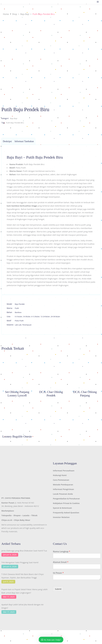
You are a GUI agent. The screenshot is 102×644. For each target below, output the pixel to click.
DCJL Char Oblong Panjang (85, 394)
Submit (58, 589)
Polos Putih (19, 321)
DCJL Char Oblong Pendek (51, 394)
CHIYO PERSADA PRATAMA (17, 498)
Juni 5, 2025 (8, 582)
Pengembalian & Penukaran (66, 499)
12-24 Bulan (45, 316)
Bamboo (18, 312)
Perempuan (27, 325)
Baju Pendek (20, 304)
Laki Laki (18, 325)
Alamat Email (61, 562)
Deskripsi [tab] (7, 141)
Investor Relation (61, 517)
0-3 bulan (19, 316)
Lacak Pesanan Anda (63, 494)
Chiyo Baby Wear (22, 520)
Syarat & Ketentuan (62, 508)
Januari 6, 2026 (10, 555)
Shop (15, 14)
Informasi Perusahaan (64, 471)
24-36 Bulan (55, 316)
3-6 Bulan (27, 316)
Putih (17, 308)
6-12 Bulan (35, 316)
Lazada (26, 515)
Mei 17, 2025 (9, 597)
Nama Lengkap (62, 552)
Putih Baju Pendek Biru (15, 123)
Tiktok (34, 515)
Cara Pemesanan (61, 480)
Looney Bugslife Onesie (17, 436)
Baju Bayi (25, 14)
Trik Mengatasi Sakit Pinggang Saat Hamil (20, 562)
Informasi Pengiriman (63, 489)
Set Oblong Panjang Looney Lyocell (17, 394)
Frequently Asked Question (66, 513)
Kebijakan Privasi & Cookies (66, 503)
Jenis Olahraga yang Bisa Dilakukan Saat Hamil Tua (24, 551)
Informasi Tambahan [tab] (24, 141)
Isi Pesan (58, 573)
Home (6, 14)
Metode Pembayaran (63, 485)
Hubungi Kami (60, 475)
